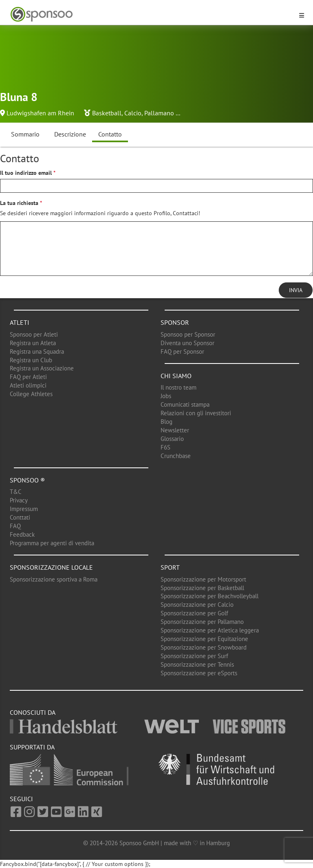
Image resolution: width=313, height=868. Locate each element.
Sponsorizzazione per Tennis (197, 664)
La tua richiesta (19, 203)
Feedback (22, 534)
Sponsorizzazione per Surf (194, 656)
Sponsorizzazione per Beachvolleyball (209, 596)
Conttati (20, 517)
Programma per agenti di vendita (52, 543)
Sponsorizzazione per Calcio (197, 605)
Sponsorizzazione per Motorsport (203, 579)
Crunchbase (176, 456)
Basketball (107, 113)
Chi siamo (176, 376)
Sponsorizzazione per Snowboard (204, 647)
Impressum (24, 509)
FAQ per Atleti (28, 377)
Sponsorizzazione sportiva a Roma (54, 579)
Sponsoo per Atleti (34, 334)
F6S (165, 447)
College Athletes (31, 394)
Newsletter (175, 430)
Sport (170, 567)
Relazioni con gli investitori (196, 413)
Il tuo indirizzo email (26, 173)
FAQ (15, 526)
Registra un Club (31, 360)
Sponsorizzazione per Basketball (202, 588)
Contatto (110, 134)
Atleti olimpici (28, 385)
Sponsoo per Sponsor (188, 334)
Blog (166, 422)
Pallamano (159, 113)
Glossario (172, 439)
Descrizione (70, 134)
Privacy (19, 500)
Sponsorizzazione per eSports (199, 673)
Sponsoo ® (27, 480)
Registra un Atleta (33, 343)
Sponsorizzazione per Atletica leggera (210, 630)
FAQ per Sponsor (182, 351)
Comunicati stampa (185, 404)
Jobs (166, 396)
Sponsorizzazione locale (51, 567)
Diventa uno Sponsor (187, 343)
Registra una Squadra (37, 351)
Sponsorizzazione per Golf (194, 613)
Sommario (25, 134)
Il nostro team (179, 387)
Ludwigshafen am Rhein (40, 113)
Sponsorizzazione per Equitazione (204, 639)
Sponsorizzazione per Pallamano (202, 622)
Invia (296, 290)
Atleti (20, 322)
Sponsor (175, 322)
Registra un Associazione (42, 368)
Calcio (133, 113)
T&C (16, 492)
